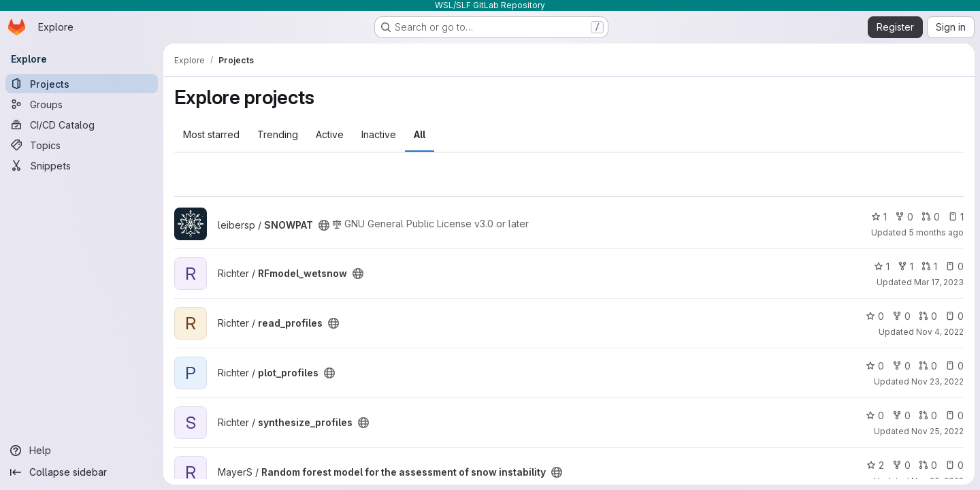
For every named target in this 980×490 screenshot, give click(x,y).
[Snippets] (82, 165)
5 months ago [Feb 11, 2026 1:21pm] (936, 232)
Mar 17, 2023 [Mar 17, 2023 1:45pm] (939, 282)
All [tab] (420, 134)
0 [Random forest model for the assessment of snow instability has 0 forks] (901, 465)
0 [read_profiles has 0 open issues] (954, 316)
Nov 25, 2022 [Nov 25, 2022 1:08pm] (937, 431)
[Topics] (82, 145)
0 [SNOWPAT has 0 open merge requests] (931, 217)
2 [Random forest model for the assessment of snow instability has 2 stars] (875, 465)
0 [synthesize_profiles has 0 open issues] (954, 415)
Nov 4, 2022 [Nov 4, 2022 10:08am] (940, 332)
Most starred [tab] (211, 134)
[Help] (82, 451)
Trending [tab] (278, 134)
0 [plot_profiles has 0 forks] (901, 366)
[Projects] (82, 84)
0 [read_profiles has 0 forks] (901, 316)
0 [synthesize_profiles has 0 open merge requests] (928, 415)
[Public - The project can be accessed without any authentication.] (324, 225)
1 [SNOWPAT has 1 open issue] (956, 217)
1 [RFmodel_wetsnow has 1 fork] (905, 266)
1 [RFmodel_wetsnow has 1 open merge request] (929, 266)
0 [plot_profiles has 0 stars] (875, 366)
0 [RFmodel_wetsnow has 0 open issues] (954, 266)
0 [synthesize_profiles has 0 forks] (901, 415)
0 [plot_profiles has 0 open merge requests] (928, 366)
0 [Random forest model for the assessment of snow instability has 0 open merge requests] (928, 465)
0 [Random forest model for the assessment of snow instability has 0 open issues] (954, 465)
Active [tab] (330, 134)
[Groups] (82, 104)
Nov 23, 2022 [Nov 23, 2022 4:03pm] (937, 381)
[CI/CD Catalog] (82, 125)
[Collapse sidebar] (82, 472)
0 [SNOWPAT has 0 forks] (904, 217)
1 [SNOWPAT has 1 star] (879, 217)
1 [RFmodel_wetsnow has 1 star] (882, 266)
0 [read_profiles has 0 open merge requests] (928, 316)
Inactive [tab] (379, 134)
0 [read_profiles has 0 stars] (875, 316)
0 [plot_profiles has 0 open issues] (954, 366)
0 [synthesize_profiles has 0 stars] (875, 415)
